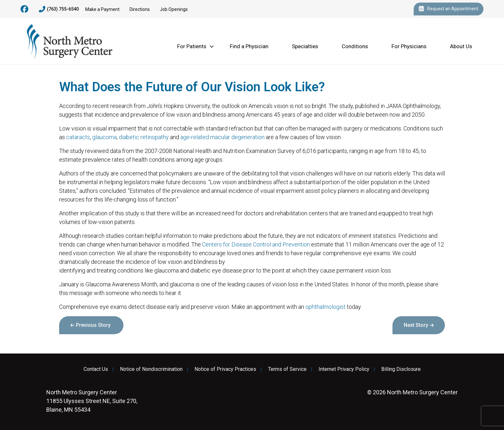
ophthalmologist (325, 307)
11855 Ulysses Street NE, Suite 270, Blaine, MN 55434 (92, 401)
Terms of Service (287, 369)
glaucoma (104, 137)
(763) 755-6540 (59, 9)
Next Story (416, 325)
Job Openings (174, 9)
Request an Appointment (449, 9)
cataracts (78, 137)
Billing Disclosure (401, 369)
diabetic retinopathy (144, 137)
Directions (140, 9)
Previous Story (93, 325)
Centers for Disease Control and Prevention (256, 244)
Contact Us (96, 369)
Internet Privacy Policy (344, 369)
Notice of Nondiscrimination (151, 369)
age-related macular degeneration (222, 137)
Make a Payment (102, 9)
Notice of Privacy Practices (225, 369)
